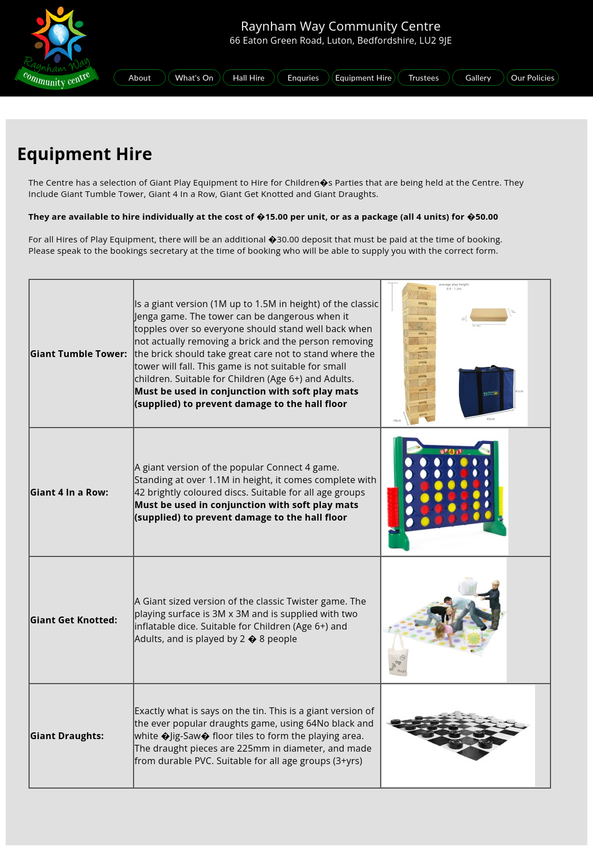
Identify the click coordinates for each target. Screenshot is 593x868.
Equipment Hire (364, 77)
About (139, 77)
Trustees (424, 77)
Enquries (303, 77)
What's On (194, 77)
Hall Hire (249, 77)
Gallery (478, 77)
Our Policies (533, 77)
